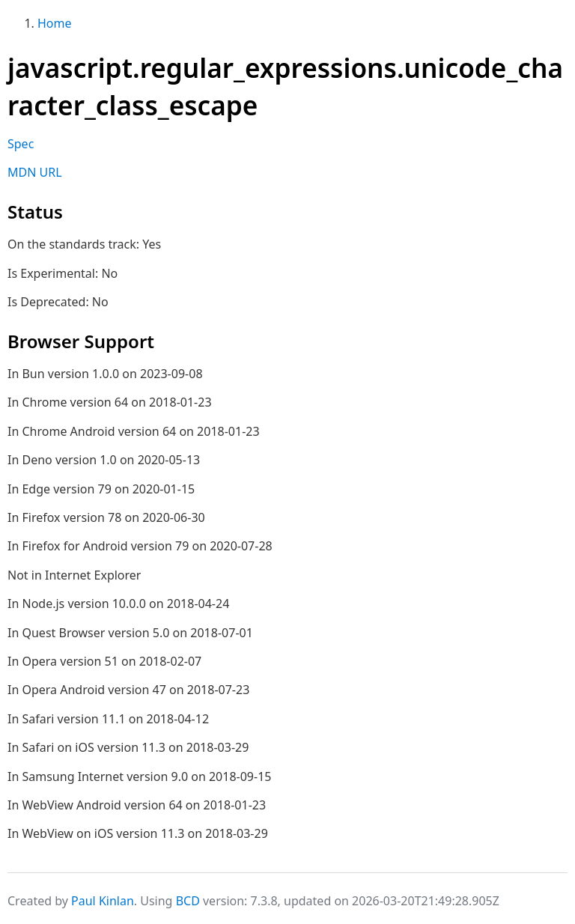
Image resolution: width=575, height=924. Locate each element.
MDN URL (35, 172)
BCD (188, 901)
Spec (21, 144)
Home (55, 23)
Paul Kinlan (103, 901)
